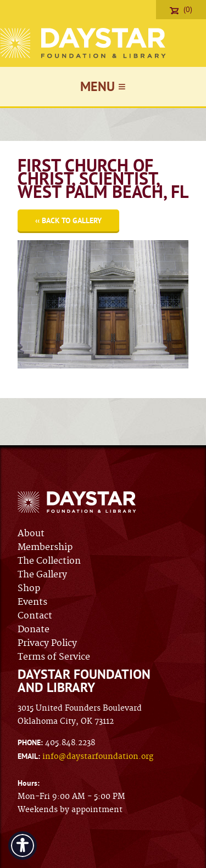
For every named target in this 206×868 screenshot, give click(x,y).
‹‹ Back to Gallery (68, 220)
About (31, 534)
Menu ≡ (103, 86)
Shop (29, 588)
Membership (45, 547)
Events (32, 602)
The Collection (49, 561)
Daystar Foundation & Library (84, 43)
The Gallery (42, 575)
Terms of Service (54, 657)
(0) (181, 9)
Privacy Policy (47, 643)
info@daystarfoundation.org (98, 757)
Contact (35, 616)
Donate (34, 629)
